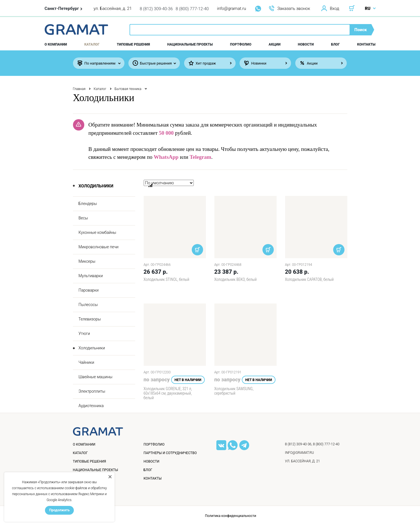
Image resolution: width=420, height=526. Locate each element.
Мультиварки (91, 276)
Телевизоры (90, 319)
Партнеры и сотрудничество (170, 453)
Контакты (366, 44)
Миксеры (87, 261)
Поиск (361, 30)
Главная (79, 89)
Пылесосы (88, 305)
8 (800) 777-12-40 (192, 9)
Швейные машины (96, 377)
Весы (83, 218)
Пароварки (89, 290)
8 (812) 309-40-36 (156, 9)
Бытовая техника (128, 89)
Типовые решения (133, 44)
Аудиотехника (91, 406)
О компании (56, 44)
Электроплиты (92, 391)
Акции (275, 44)
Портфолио (241, 44)
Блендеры (88, 204)
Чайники (87, 362)
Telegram (201, 157)
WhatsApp (166, 157)
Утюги (84, 333)
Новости (306, 44)
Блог (335, 44)
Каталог (92, 44)
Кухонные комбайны (97, 232)
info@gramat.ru (231, 8)
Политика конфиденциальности (231, 516)
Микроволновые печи (99, 247)
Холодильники (92, 348)
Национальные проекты (190, 44)
